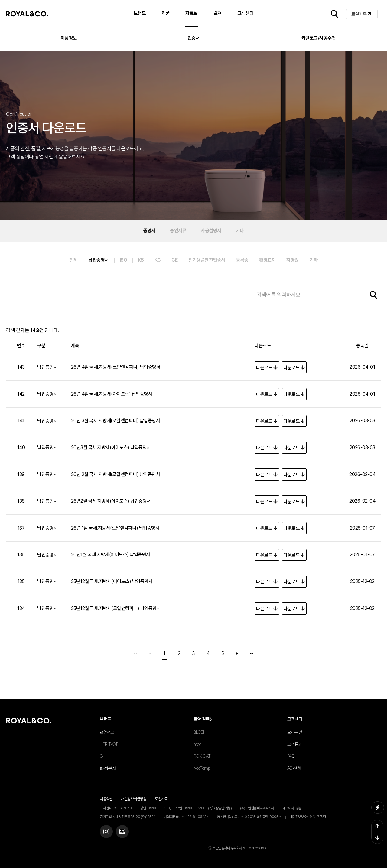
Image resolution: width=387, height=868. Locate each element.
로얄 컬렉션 (203, 719)
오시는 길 (295, 732)
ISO (124, 260)
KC (158, 260)
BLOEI (199, 732)
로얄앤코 (107, 732)
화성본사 (108, 768)
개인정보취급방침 (134, 799)
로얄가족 (359, 14)
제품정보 (69, 38)
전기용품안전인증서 (207, 260)
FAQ (291, 756)
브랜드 (106, 719)
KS (141, 260)
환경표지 (267, 260)
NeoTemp (202, 768)
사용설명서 (211, 231)
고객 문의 (295, 744)
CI (102, 756)
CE (174, 260)
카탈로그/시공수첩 (319, 38)
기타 (240, 231)
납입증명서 (99, 260)
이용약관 (106, 799)
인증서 (194, 38)
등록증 (242, 260)
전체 (73, 260)
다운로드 (264, 368)
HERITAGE (109, 744)
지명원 (293, 260)
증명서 (150, 231)
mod (198, 744)
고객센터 (295, 719)
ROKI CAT (202, 756)
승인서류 (178, 231)
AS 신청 (294, 768)
